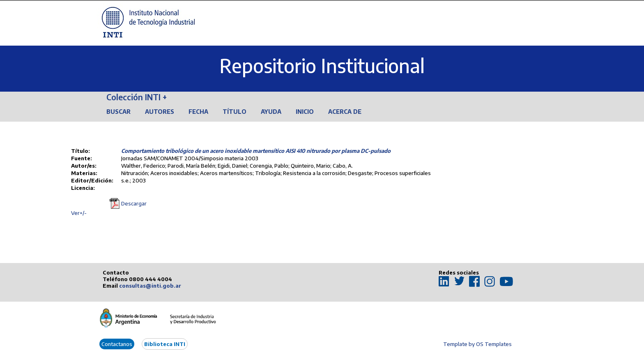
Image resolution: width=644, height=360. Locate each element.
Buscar (118, 112)
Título (235, 112)
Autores (160, 112)
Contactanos (117, 344)
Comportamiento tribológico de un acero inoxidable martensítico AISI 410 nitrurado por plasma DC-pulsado (256, 151)
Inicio (305, 112)
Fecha (198, 112)
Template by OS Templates (477, 344)
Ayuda (271, 112)
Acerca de (345, 112)
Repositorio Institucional (322, 66)
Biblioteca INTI (165, 344)
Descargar (134, 203)
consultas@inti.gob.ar (150, 286)
